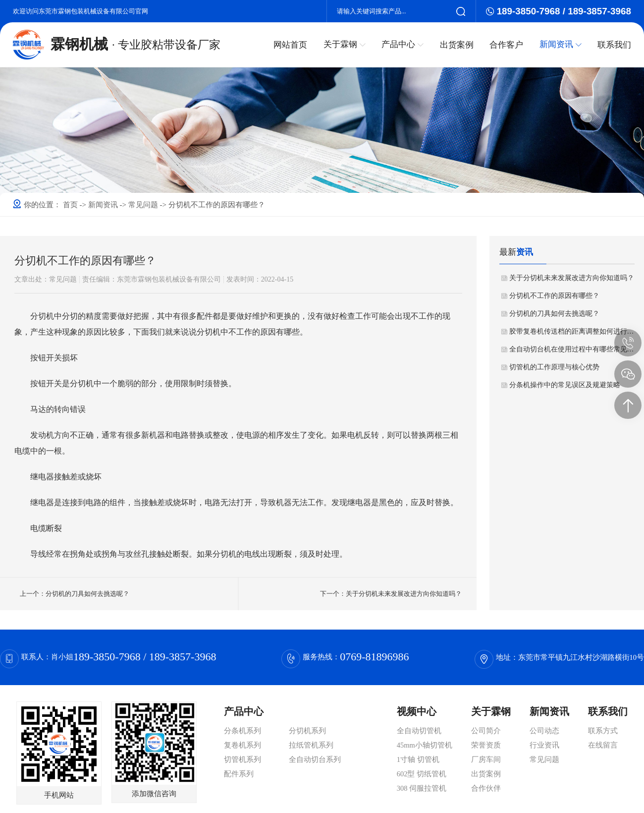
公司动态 (544, 731)
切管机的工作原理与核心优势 (554, 367)
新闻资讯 (561, 44)
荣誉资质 (486, 745)
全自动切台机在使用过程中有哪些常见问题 (572, 349)
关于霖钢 (346, 44)
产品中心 (404, 44)
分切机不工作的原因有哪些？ (554, 296)
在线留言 (603, 745)
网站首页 (293, 45)
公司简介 (486, 731)
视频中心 (417, 711)
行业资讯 (544, 745)
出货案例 (458, 45)
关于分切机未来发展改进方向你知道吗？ (572, 278)
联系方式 (603, 731)
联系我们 (614, 45)
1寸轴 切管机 (418, 759)
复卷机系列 (242, 745)
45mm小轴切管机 (425, 745)
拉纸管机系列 (311, 745)
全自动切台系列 (315, 759)
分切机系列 (307, 731)
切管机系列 (242, 759)
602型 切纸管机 (422, 774)
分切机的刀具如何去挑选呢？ (554, 314)
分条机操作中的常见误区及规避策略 (565, 385)
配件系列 (239, 774)
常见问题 (144, 205)
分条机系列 (242, 731)
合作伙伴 (486, 788)
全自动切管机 (419, 731)
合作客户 (507, 45)
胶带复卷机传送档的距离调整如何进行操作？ (572, 331)
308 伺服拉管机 (422, 788)
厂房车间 (486, 759)
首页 (71, 205)
